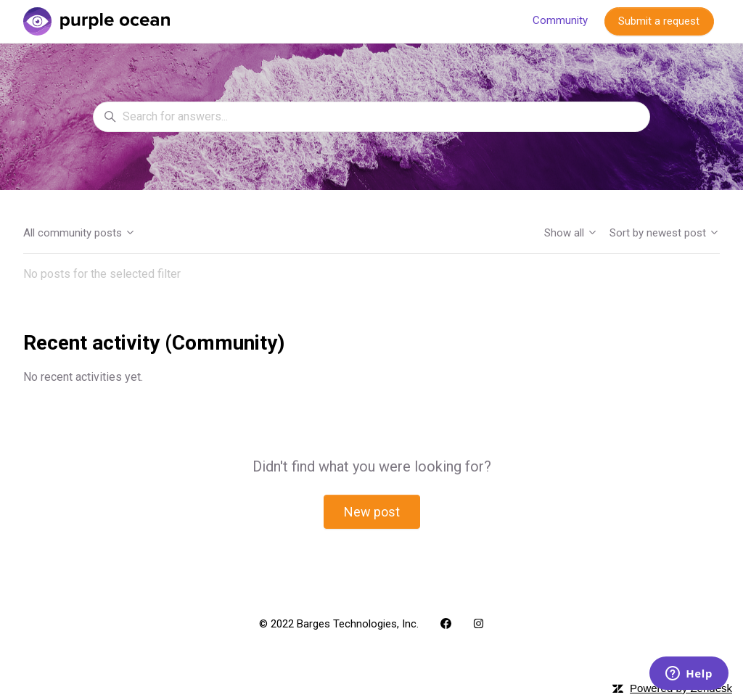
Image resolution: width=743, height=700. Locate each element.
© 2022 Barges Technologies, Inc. (339, 624)
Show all (571, 233)
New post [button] (372, 512)
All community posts (79, 233)
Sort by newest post (665, 233)
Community (560, 20)
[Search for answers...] (371, 117)
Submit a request (659, 21)
